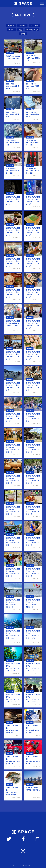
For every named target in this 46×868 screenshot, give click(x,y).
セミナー (11, 30)
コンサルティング (32, 30)
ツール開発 (34, 26)
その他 (23, 34)
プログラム (22, 26)
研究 (20, 30)
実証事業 (11, 26)
